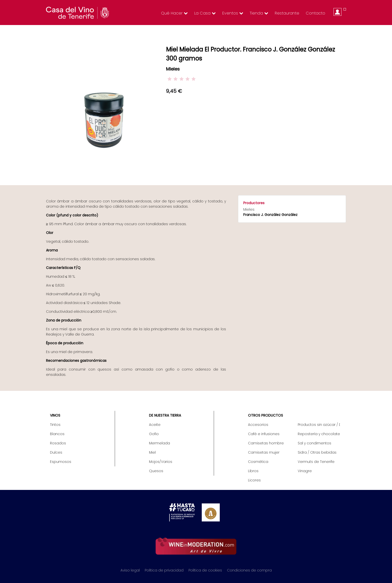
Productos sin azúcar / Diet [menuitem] (319, 425)
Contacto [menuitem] (315, 13)
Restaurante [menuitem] (287, 13)
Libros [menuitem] (253, 471)
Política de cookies (205, 570)
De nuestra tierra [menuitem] (165, 415)
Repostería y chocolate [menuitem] (319, 434)
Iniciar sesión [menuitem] (337, 12)
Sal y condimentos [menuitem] (314, 443)
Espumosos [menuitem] (61, 462)
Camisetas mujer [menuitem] (264, 452)
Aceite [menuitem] (155, 425)
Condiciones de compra (249, 570)
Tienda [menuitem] (259, 13)
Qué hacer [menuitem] (174, 13)
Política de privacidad (164, 570)
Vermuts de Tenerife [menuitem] (316, 462)
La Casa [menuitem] (205, 13)
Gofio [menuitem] (154, 434)
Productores (254, 203)
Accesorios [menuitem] (258, 425)
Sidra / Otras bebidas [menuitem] (317, 452)
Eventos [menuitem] (233, 13)
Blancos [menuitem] (57, 434)
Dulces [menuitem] (56, 452)
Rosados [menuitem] (58, 443)
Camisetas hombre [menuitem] (266, 443)
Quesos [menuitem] (156, 471)
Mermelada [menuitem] (159, 443)
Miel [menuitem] (152, 452)
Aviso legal (130, 570)
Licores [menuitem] (254, 480)
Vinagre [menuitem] (305, 471)
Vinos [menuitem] (55, 415)
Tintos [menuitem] (55, 425)
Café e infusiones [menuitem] (264, 434)
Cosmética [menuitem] (258, 462)
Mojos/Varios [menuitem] (161, 462)
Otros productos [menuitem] (265, 415)
